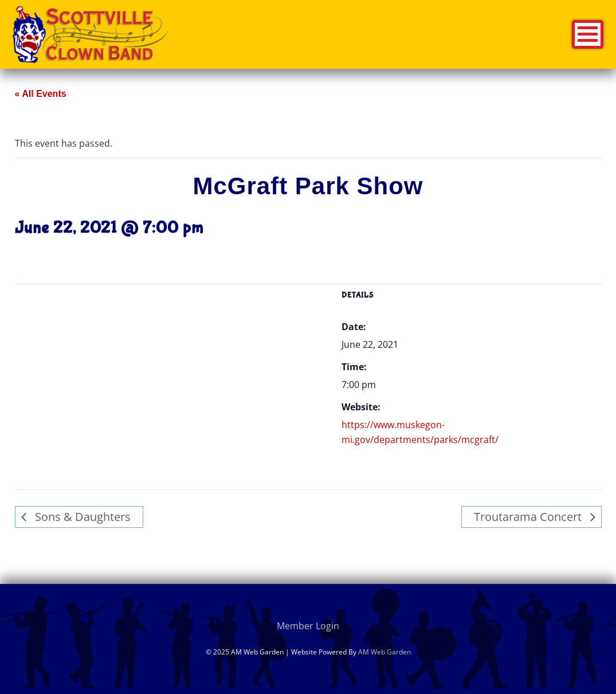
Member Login (308, 626)
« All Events (41, 94)
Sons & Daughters (81, 517)
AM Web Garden (384, 652)
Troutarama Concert (529, 517)
